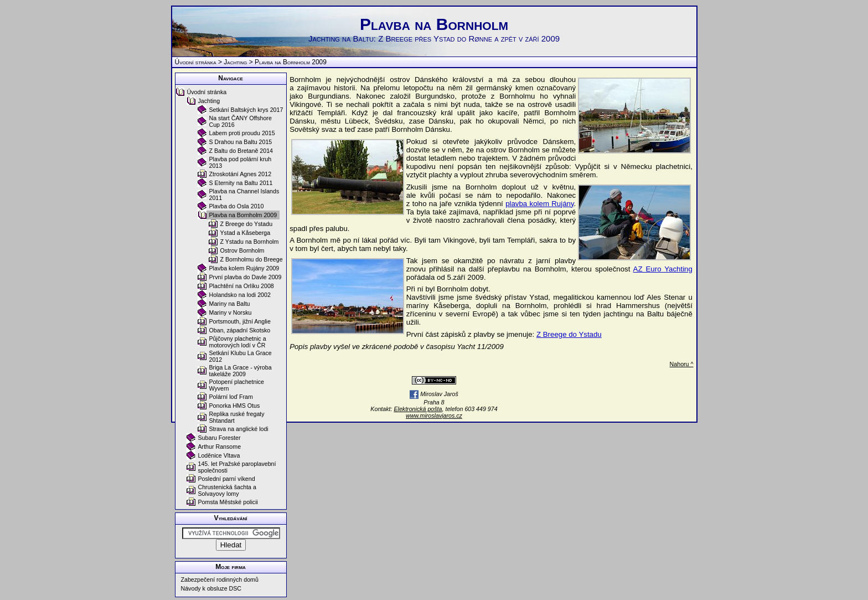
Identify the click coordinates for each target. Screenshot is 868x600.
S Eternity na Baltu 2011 (241, 183)
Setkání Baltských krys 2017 (246, 110)
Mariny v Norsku (231, 312)
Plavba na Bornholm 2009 (243, 215)
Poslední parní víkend (227, 479)
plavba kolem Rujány (539, 204)
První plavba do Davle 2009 (246, 277)
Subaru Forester (219, 438)
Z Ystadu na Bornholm (250, 242)
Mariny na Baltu (230, 304)
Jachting (235, 62)
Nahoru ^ (682, 364)
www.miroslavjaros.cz (434, 416)
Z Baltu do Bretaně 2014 (241, 151)
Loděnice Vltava (219, 455)
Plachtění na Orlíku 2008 (242, 286)
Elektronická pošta (418, 409)
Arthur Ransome (220, 447)
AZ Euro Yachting (663, 269)
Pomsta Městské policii (228, 502)
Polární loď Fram (231, 397)
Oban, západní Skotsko (240, 330)
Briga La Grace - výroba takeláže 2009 (241, 371)
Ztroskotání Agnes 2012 (241, 174)
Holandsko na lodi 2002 (240, 295)
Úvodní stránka (196, 62)
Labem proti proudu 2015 (242, 133)
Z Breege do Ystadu (569, 334)
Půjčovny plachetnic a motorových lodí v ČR (238, 342)
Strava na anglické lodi (239, 429)
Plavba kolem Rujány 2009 (244, 268)
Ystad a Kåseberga (246, 233)
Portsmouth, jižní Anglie (240, 321)
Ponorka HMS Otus (235, 406)
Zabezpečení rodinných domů (220, 580)
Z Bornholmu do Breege (252, 259)
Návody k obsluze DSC (211, 588)
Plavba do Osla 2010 (237, 206)
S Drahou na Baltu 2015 (241, 142)
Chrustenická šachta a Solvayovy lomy (227, 490)
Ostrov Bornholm (242, 250)
